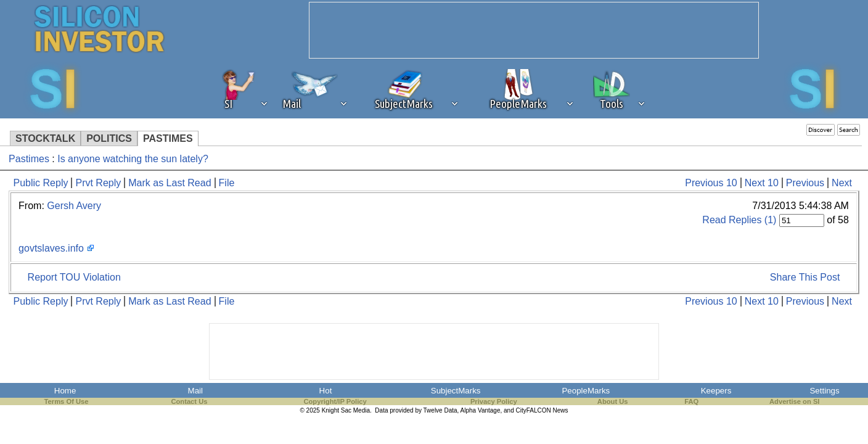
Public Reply (41, 183)
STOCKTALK (45, 138)
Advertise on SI (794, 401)
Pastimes (29, 159)
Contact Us (189, 401)
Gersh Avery (74, 206)
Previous (805, 183)
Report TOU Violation (74, 277)
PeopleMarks (586, 391)
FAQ (691, 401)
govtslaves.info (51, 248)
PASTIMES (168, 138)
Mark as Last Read (170, 183)
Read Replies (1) (739, 220)
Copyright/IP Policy (335, 401)
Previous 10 (711, 183)
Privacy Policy (494, 401)
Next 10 (762, 183)
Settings (824, 391)
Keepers (716, 391)
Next (842, 183)
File (227, 183)
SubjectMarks (456, 391)
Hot (326, 391)
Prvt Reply (98, 183)
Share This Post (805, 277)
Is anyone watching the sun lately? (133, 159)
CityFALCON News (542, 410)
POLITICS (109, 138)
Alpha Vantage (481, 410)
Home (65, 391)
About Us (613, 401)
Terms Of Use (67, 401)
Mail (195, 391)
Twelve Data (440, 410)
